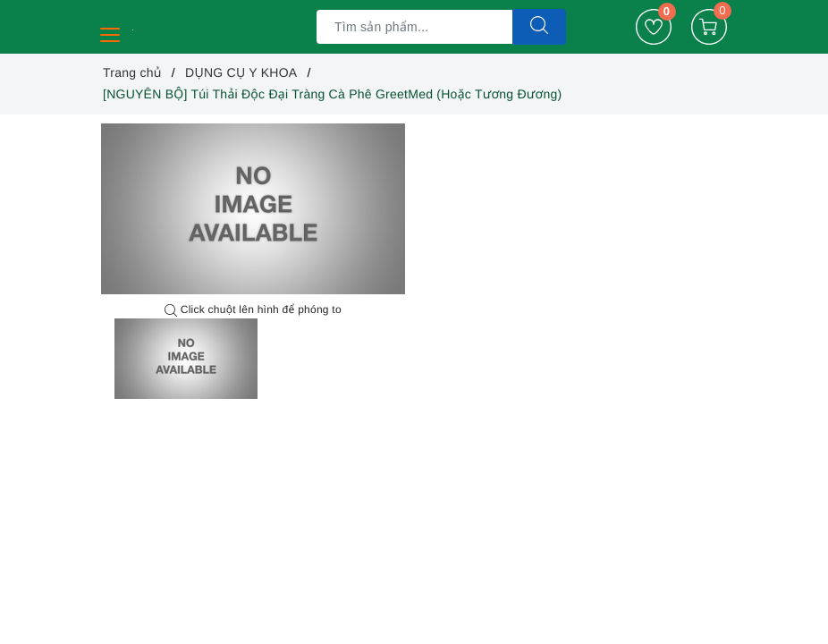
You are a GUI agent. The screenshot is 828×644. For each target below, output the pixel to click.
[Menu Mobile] (111, 33)
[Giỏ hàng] (709, 27)
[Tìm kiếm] (539, 27)
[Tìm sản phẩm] (414, 27)
